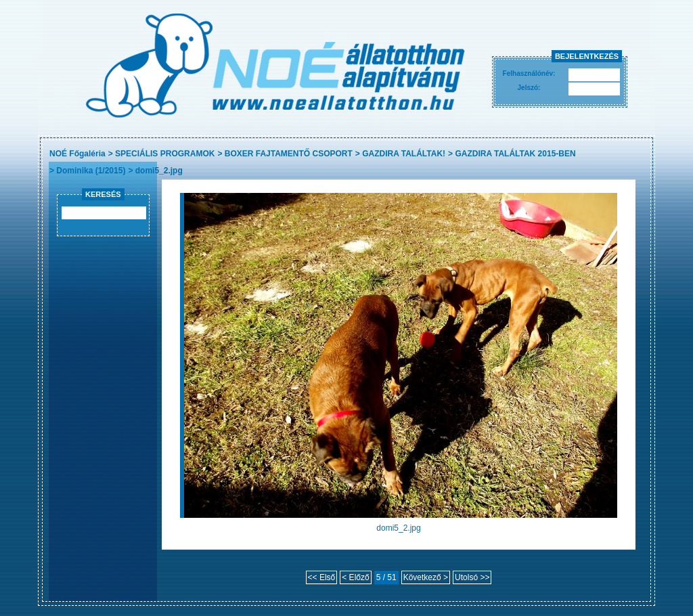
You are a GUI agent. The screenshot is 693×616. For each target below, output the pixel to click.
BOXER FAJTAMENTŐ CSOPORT (289, 154)
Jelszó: (529, 88)
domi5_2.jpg (159, 171)
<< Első (322, 577)
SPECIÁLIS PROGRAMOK (165, 154)
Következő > (426, 577)
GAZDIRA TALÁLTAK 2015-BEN (515, 154)
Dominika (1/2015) (91, 171)
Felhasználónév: (529, 73)
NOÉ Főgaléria (77, 154)
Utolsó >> (472, 577)
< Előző (355, 577)
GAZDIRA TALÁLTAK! (404, 154)
